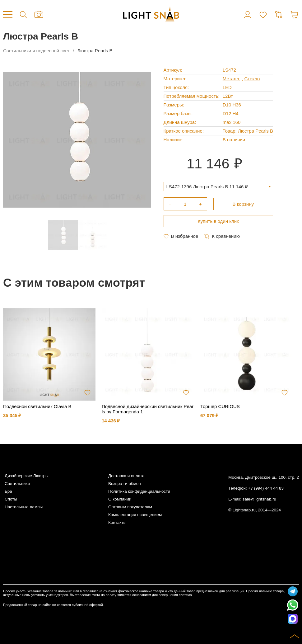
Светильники (17, 484)
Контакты (117, 522)
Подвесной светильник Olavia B (37, 406)
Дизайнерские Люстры (27, 476)
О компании (120, 499)
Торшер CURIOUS (220, 406)
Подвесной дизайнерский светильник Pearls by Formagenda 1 (148, 409)
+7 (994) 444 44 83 (266, 488)
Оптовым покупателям (130, 507)
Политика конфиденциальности (139, 491)
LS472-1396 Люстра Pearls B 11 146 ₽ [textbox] (207, 187)
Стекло (252, 79)
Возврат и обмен (125, 484)
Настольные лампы (24, 507)
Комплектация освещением (135, 515)
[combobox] (218, 186)
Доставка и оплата (126, 476)
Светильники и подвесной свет (36, 51)
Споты (11, 499)
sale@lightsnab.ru (259, 499)
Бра (8, 491)
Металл (231, 79)
